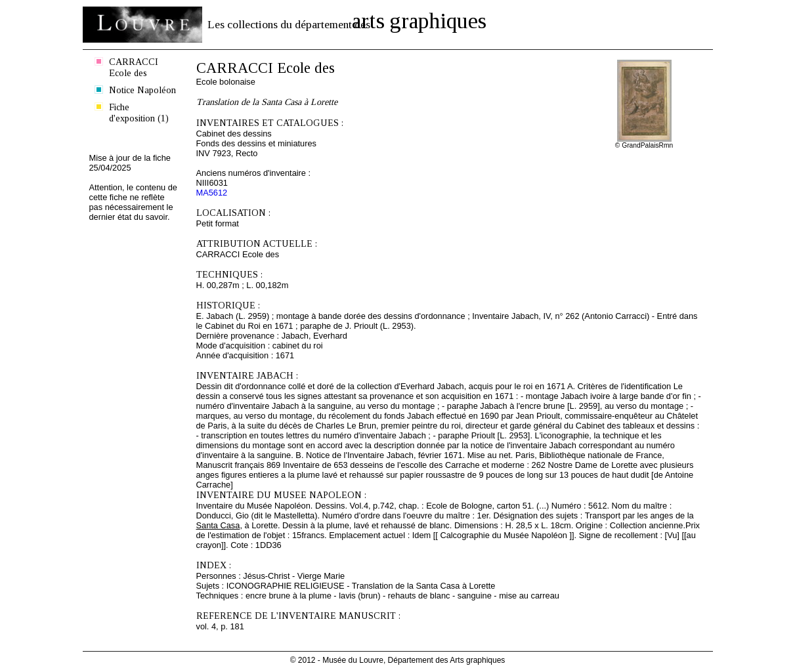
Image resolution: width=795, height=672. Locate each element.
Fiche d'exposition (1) (139, 113)
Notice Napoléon (142, 90)
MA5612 (212, 193)
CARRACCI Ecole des (134, 67)
